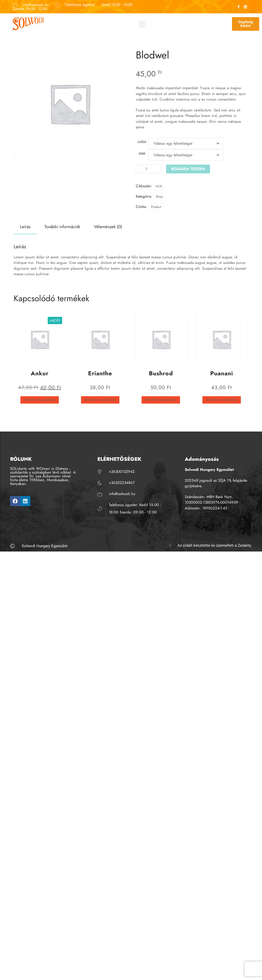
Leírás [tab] (25, 227)
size (142, 153)
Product (156, 207)
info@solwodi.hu (35, 5)
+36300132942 (122, 472)
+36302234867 (122, 483)
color (142, 142)
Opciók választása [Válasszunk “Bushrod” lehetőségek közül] (161, 400)
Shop (159, 196)
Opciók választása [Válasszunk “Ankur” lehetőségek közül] (40, 400)
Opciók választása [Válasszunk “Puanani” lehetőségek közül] (222, 400)
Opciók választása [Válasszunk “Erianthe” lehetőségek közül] (100, 400)
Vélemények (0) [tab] (108, 227)
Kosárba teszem (188, 169)
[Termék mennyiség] (148, 169)
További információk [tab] (62, 227)
